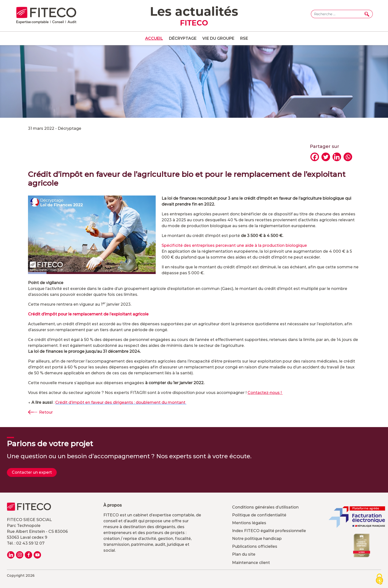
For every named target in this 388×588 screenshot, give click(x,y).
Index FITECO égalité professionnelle (269, 531)
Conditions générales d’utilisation (265, 507)
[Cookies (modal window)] (379, 580)
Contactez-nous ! (265, 393)
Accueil (154, 38)
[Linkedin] (337, 157)
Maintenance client (251, 563)
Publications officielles (255, 546)
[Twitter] (326, 157)
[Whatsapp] (348, 157)
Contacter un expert (32, 472)
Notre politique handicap (257, 539)
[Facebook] (315, 157)
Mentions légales (249, 523)
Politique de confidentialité (259, 515)
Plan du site (244, 554)
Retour (46, 412)
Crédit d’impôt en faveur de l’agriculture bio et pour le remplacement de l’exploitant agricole (187, 179)
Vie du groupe (218, 38)
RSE (244, 38)
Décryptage (183, 38)
